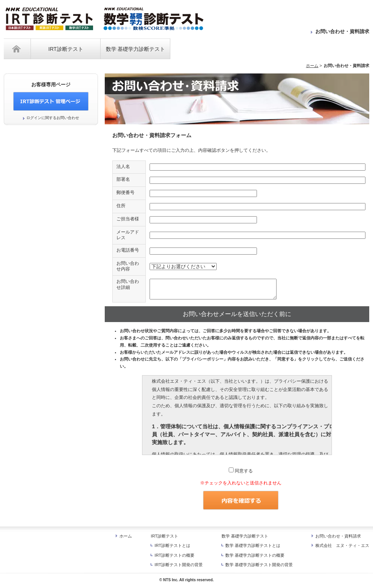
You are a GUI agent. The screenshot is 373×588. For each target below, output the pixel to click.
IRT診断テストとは (172, 545)
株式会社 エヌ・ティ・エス (342, 545)
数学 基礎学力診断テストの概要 (255, 555)
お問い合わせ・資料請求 (342, 31)
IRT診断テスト (66, 49)
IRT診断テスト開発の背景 (179, 565)
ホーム (17, 49)
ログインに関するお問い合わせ (53, 118)
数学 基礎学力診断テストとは (253, 545)
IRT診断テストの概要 (174, 555)
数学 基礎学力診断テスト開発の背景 (259, 565)
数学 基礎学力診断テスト (136, 49)
